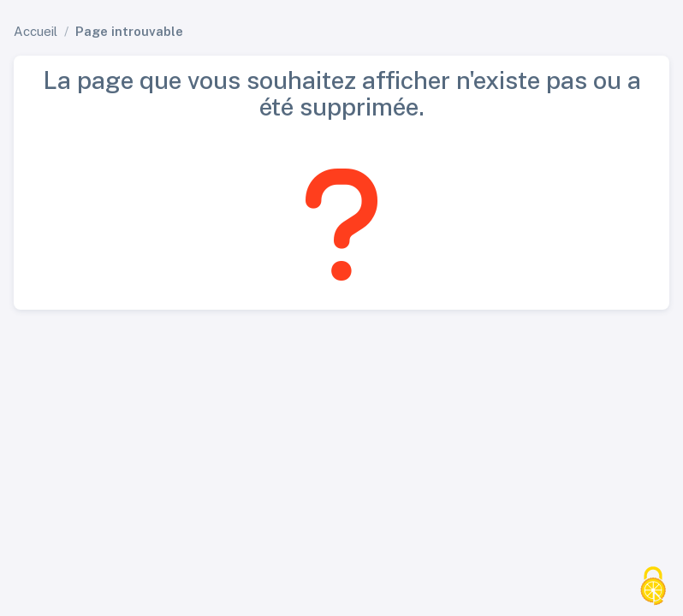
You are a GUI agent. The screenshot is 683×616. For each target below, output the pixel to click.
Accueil (36, 31)
